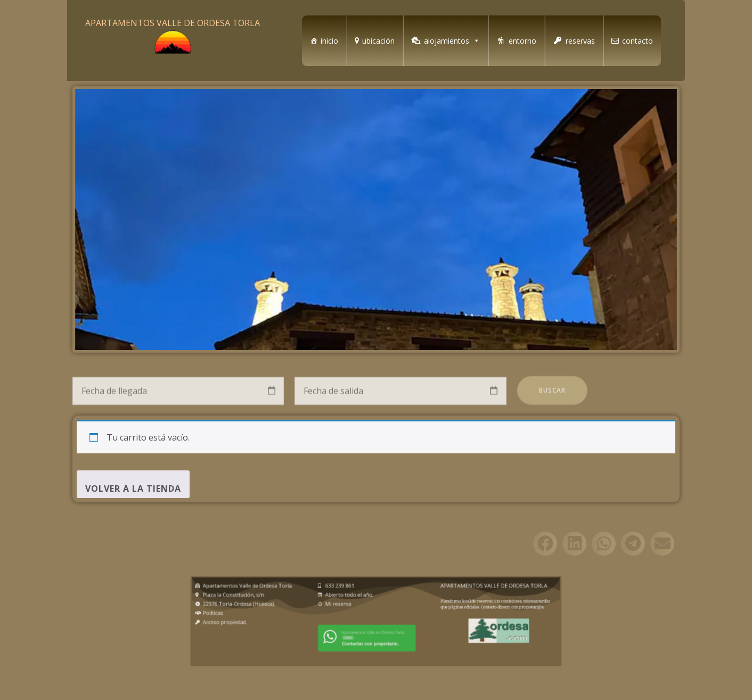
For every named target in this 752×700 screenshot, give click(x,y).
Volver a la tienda (133, 489)
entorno (522, 41)
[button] (545, 550)
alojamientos (452, 41)
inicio (329, 41)
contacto (637, 41)
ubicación (378, 41)
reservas (580, 41)
